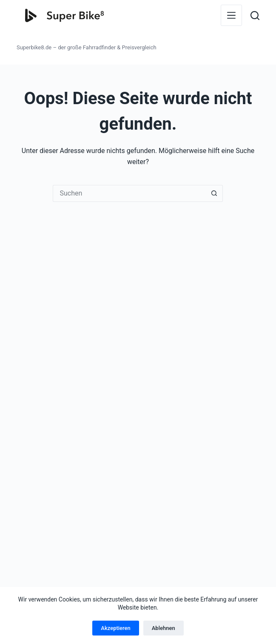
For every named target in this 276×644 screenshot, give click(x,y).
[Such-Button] (214, 193)
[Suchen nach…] (129, 193)
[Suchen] (255, 16)
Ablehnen (164, 628)
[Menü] (231, 15)
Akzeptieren (115, 628)
